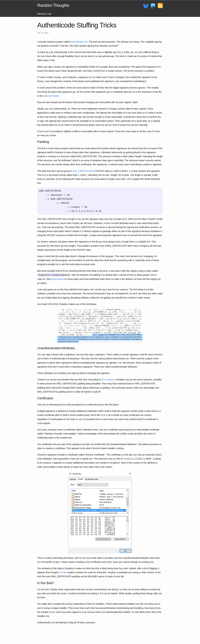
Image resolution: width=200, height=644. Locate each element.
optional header (51, 96)
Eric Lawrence (109, 380)
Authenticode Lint (79, 42)
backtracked (58, 279)
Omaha (64, 572)
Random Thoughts (53, 5)
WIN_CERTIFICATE (83, 171)
